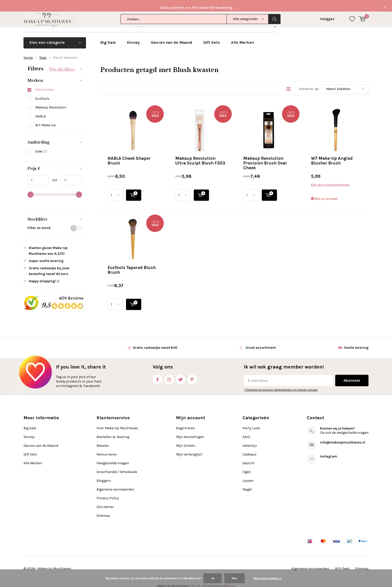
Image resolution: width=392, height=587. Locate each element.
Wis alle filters (62, 66)
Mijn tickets (186, 443)
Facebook (157, 375)
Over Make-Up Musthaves (117, 425)
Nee (234, 578)
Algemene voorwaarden (115, 486)
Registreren (185, 425)
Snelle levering (264, 22)
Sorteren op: (309, 86)
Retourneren (107, 451)
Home (28, 54)
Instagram (169, 375)
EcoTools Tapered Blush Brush (132, 267)
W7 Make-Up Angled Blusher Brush (332, 157)
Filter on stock (55, 225)
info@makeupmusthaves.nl (343, 439)
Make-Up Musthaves (54, 566)
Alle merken (45, 87)
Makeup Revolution (51, 104)
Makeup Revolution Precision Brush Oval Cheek (265, 160)
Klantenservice (356, 22)
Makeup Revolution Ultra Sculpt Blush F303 (200, 157)
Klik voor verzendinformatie (330, 181)
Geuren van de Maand (171, 39)
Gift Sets (212, 39)
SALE (246, 434)
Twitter (180, 375)
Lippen (248, 478)
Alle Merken (242, 39)
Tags (43, 54)
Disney (133, 39)
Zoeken (274, 7)
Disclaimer (105, 504)
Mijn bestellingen (190, 434)
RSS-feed (342, 566)
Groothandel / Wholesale (117, 469)
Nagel (247, 486)
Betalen (103, 443)
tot (53, 177)
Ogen (247, 469)
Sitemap (103, 513)
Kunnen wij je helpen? (337, 425)
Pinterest (192, 375)
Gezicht (249, 460)
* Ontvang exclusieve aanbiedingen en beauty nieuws (281, 387)
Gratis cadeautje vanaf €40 (51, 22)
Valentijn (250, 443)
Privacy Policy (108, 495)
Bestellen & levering (113, 434)
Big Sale (108, 39)
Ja (213, 578)
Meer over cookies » (267, 578)
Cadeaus (249, 451)
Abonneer (352, 377)
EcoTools (42, 95)
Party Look (251, 425)
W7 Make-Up (45, 122)
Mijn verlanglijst (189, 451)
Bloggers (104, 478)
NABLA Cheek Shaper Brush (129, 157)
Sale (41, 148)
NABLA (40, 113)
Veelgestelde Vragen (113, 460)
